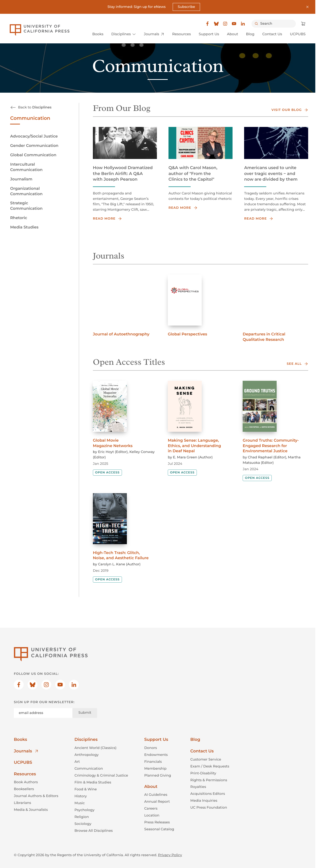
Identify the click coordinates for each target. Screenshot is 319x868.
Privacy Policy (170, 855)
